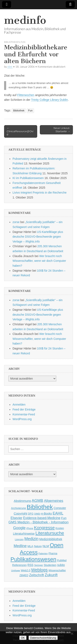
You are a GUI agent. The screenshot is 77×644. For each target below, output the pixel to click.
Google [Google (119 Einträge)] (19, 528)
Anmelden (19, 405)
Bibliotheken (12, 42)
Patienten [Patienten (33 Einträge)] (43, 553)
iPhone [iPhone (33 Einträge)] (30, 528)
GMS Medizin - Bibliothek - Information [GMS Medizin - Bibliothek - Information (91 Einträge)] (38, 522)
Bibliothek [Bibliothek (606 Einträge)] (40, 507)
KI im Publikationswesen (28, 178)
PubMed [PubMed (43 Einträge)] (62, 560)
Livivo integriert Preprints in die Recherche (40, 193)
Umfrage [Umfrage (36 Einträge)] (16, 570)
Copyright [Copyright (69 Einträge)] (21, 513)
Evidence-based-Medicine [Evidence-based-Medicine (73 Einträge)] (42, 518)
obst (10, 67)
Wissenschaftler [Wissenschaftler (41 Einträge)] (57, 570)
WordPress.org (22, 419)
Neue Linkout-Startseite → (62, 130)
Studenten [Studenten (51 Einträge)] (50, 565)
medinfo (25, 20)
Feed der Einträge (24, 409)
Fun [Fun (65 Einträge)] (64, 518)
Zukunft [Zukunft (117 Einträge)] (51, 575)
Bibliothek (19, 111)
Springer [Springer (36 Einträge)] (39, 565)
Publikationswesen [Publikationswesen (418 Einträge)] (33, 559)
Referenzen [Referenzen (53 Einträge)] (19, 565)
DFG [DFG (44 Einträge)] (31, 514)
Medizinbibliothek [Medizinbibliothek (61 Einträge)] (51, 539)
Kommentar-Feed (24, 414)
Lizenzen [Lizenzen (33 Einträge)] (19, 539)
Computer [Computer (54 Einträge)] (60, 508)
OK (23, 638)
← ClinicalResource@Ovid (20, 131)
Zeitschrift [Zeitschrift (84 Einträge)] (37, 575)
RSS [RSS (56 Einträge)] (30, 565)
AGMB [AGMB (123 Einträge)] (37, 501)
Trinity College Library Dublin (49, 100)
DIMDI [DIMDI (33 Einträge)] (37, 514)
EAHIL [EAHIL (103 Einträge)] (58, 513)
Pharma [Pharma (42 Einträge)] (53, 553)
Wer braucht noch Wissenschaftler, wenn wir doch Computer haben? (39, 261)
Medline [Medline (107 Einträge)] (20, 546)
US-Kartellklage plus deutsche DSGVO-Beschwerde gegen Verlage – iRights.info (38, 237)
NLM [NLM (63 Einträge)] (46, 546)
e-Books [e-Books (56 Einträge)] (47, 514)
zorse (16, 222)
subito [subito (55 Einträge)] (61, 565)
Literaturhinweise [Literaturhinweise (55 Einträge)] (24, 534)
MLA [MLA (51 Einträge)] (30, 546)
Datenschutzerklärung (43, 638)
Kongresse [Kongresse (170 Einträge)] (44, 528)
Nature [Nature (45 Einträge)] (38, 546)
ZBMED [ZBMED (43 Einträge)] (24, 575)
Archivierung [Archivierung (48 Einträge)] (18, 508)
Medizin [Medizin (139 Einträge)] (32, 539)
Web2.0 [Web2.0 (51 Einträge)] (25, 570)
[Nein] (72, 634)
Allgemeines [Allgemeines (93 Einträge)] (54, 501)
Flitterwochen (26, 95)
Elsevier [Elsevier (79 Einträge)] (16, 518)
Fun (23, 42)
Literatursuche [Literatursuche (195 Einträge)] (50, 533)
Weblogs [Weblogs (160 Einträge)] (40, 570)
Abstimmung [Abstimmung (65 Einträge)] (22, 501)
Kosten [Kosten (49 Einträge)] (60, 528)
